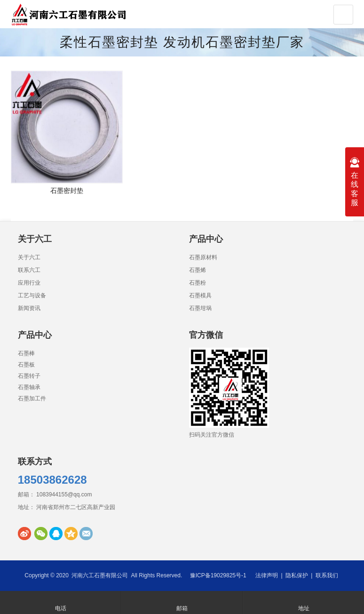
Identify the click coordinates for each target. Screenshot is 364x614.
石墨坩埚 (200, 308)
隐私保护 (297, 575)
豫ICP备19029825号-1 (218, 575)
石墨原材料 (203, 257)
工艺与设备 (32, 295)
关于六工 (29, 257)
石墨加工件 (32, 399)
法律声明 (267, 575)
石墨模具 (200, 295)
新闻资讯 (29, 308)
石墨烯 (198, 270)
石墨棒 (26, 353)
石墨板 (26, 365)
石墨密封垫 (67, 191)
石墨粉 (198, 283)
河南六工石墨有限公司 (100, 575)
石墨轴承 (29, 387)
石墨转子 (29, 376)
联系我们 (327, 575)
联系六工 (29, 270)
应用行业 (29, 283)
